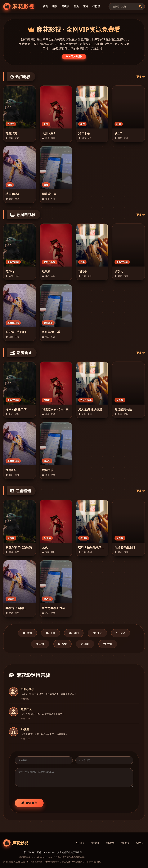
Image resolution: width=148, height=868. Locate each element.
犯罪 (40, 644)
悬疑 (51, 633)
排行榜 (96, 6)
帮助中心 (140, 843)
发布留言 (29, 803)
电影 (55, 6)
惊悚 (63, 644)
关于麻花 (80, 843)
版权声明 (110, 843)
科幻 (74, 633)
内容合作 (95, 843)
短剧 (86, 6)
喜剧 (85, 644)
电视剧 (65, 6)
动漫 (76, 6)
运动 (121, 633)
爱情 (27, 633)
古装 (108, 644)
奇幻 (97, 633)
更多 (141, 77)
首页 (45, 6)
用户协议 (125, 843)
